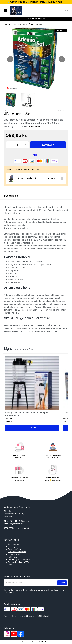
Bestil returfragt (14, 549)
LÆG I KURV (48, 145)
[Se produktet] (11, 178)
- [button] (9, 145)
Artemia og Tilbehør (21, 24)
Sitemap (11, 565)
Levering (12, 546)
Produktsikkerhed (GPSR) (18, 562)
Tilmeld (62, 583)
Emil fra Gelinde (44, 642)
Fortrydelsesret (14, 554)
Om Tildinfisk (13, 544)
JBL (5, 110)
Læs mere (34, 126)
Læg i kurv (32, 428)
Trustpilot (36, 155)
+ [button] (26, 145)
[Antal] (17, 145)
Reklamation (13, 557)
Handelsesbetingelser (17, 552)
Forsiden (7, 24)
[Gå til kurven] (65, 10)
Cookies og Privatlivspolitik (19, 560)
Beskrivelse (11, 196)
